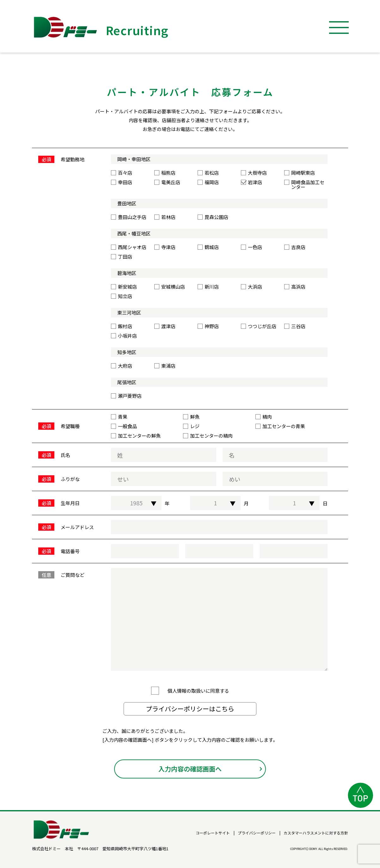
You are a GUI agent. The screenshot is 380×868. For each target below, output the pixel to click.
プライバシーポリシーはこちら (190, 712)
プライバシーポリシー (257, 833)
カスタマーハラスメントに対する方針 (316, 833)
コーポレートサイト (213, 833)
